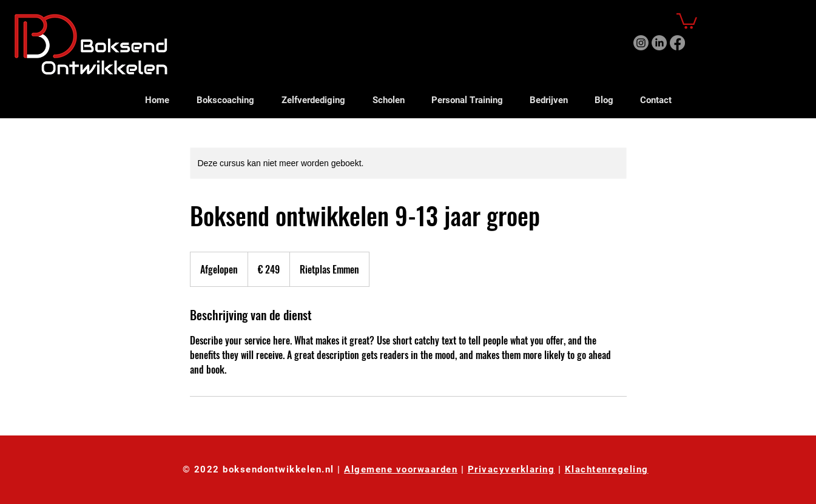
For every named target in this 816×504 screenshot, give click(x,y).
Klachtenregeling (607, 469)
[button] (687, 20)
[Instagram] (641, 43)
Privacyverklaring (511, 469)
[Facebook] (677, 43)
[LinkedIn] (659, 43)
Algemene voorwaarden (401, 469)
